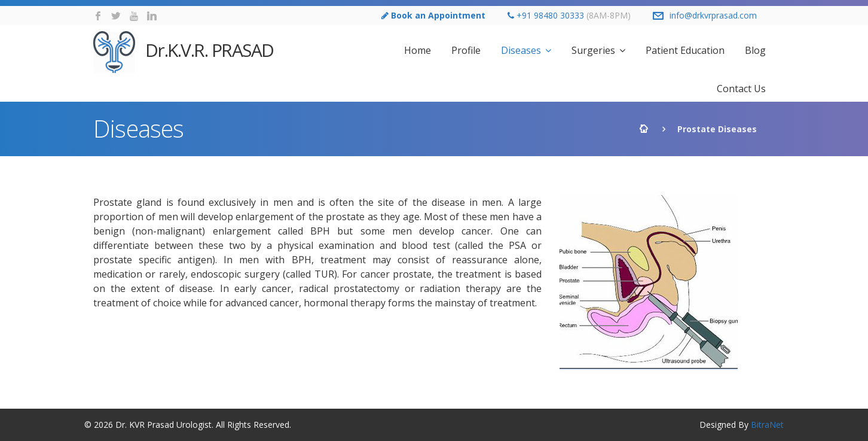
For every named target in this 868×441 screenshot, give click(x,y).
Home (418, 50)
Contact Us (741, 89)
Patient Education (685, 50)
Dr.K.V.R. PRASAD (184, 52)
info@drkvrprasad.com (713, 15)
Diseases (521, 50)
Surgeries (593, 50)
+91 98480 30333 (550, 15)
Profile (466, 50)
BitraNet (767, 425)
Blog (755, 50)
